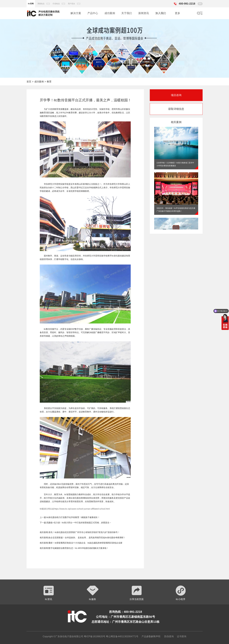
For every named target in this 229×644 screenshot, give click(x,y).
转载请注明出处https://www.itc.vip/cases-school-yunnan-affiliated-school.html (75, 509)
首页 (29, 82)
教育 (49, 82)
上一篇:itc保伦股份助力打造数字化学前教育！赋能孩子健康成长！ (70, 517)
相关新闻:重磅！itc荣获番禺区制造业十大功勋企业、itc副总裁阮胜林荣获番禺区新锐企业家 (81, 543)
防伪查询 (169, 636)
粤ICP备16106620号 (94, 636)
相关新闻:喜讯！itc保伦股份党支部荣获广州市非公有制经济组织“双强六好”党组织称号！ (80, 532)
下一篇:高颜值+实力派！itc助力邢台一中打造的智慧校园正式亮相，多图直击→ (76, 523)
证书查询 (182, 636)
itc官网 (31, 4)
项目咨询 (176, 95)
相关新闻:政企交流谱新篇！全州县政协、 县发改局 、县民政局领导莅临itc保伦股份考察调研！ (83, 538)
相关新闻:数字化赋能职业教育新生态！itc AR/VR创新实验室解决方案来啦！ (74, 548)
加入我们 (161, 13)
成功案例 (39, 82)
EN (200, 4)
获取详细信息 (176, 109)
